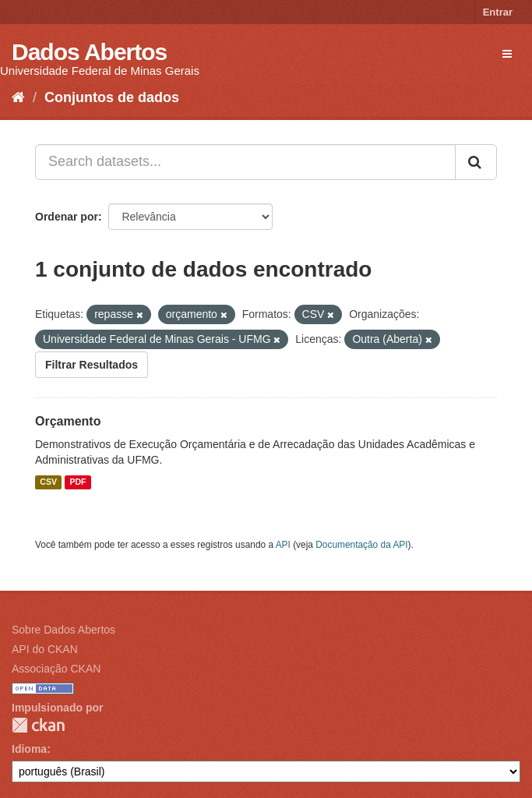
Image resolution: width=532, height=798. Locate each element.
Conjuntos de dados (112, 97)
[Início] (18, 97)
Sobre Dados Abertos (63, 630)
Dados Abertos (89, 52)
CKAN (38, 725)
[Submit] (476, 162)
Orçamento (68, 421)
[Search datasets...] (245, 162)
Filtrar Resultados (92, 365)
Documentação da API (361, 545)
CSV (48, 482)
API (283, 545)
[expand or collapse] (507, 54)
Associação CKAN (56, 669)
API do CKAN (45, 649)
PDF (78, 482)
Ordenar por (67, 217)
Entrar (498, 12)
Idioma (29, 749)
